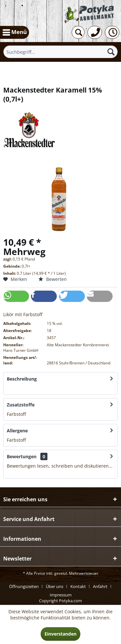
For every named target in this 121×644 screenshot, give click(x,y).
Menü (15, 31)
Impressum (61, 595)
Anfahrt (100, 586)
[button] (16, 296)
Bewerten (53, 279)
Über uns (55, 586)
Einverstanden (60, 634)
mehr (13, 388)
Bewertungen (22, 456)
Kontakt (78, 586)
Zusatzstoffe (21, 405)
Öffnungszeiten (24, 586)
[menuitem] (15, 32)
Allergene (17, 431)
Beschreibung (22, 379)
